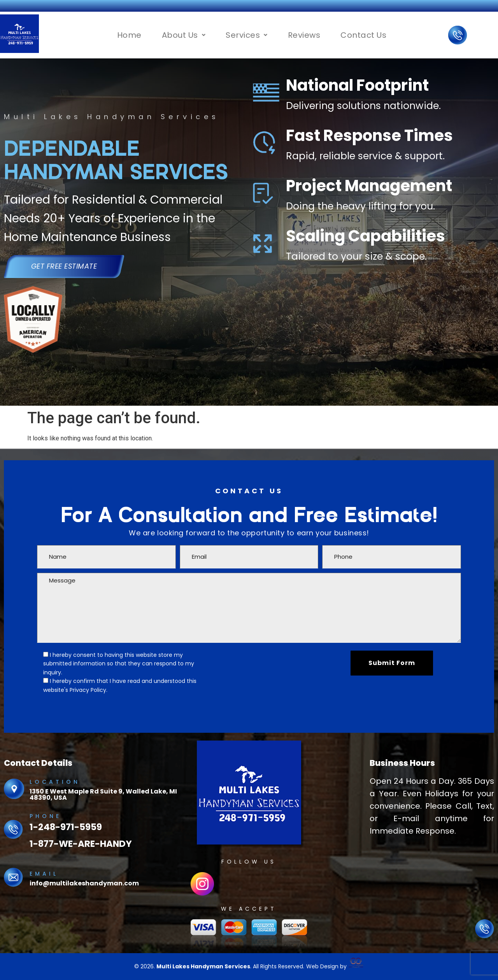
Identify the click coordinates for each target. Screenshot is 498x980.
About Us (184, 35)
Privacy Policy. (89, 690)
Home (129, 35)
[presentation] (276, 666)
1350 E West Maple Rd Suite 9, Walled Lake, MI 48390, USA (103, 794)
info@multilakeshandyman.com (84, 883)
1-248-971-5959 (66, 827)
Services (247, 35)
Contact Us (363, 35)
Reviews (304, 35)
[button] (184, 35)
